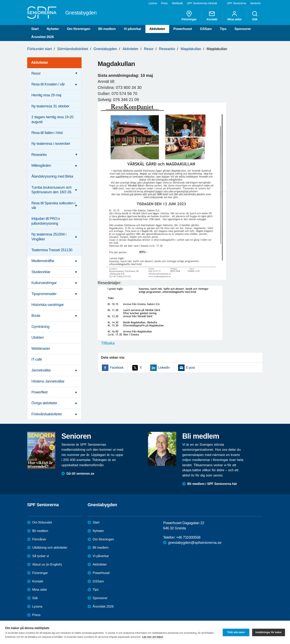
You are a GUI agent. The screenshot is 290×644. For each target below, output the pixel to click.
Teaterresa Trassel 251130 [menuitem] (52, 250)
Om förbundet (42, 522)
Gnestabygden (105, 49)
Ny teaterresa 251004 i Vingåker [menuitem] (49, 237)
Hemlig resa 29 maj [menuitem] (46, 95)
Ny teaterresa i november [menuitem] (51, 144)
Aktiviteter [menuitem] (40, 63)
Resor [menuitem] (36, 73)
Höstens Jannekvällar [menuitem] (48, 381)
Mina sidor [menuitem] (235, 16)
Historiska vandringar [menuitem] (48, 305)
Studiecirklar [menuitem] (41, 272)
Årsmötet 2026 (42, 37)
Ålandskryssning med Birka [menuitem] (52, 176)
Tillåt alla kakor (236, 632)
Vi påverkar (133, 29)
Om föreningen (79, 29)
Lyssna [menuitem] (153, 3)
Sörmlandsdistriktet (73, 49)
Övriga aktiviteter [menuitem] (44, 403)
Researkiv (167, 49)
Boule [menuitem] (36, 316)
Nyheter (53, 29)
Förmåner (39, 539)
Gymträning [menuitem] (40, 327)
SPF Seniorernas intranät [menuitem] (202, 3)
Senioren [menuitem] (255, 3)
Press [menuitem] (164, 3)
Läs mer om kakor (153, 637)
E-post (191, 368)
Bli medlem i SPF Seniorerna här (212, 484)
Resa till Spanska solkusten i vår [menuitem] (53, 205)
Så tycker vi (41, 556)
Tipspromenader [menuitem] (44, 294)
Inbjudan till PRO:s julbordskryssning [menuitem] (46, 221)
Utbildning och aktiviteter (50, 548)
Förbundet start (39, 49)
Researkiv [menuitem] (39, 155)
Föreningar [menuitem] (189, 16)
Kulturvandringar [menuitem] (44, 283)
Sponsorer (243, 29)
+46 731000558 (188, 537)
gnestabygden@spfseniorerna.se (195, 543)
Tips (223, 29)
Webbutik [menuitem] (177, 3)
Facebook (117, 368)
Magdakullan (191, 49)
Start (35, 29)
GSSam (206, 29)
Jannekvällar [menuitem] (41, 370)
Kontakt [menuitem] (212, 16)
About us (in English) (47, 564)
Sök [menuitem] (255, 16)
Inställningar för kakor (269, 632)
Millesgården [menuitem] (41, 166)
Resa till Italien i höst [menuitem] (47, 133)
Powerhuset (182, 29)
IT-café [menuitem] (37, 359)
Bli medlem (107, 29)
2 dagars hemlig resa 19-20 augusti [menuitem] (52, 119)
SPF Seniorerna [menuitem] (237, 3)
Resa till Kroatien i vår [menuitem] (48, 84)
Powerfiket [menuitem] (39, 392)
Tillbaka (106, 343)
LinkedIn (164, 368)
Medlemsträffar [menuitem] (43, 261)
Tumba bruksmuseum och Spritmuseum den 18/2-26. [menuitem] (52, 190)
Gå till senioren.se (80, 474)
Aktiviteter (157, 29)
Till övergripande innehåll (0, 0)
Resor (149, 49)
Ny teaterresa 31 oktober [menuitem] (50, 106)
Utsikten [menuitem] (38, 337)
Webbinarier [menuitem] (41, 349)
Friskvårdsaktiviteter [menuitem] (47, 414)
